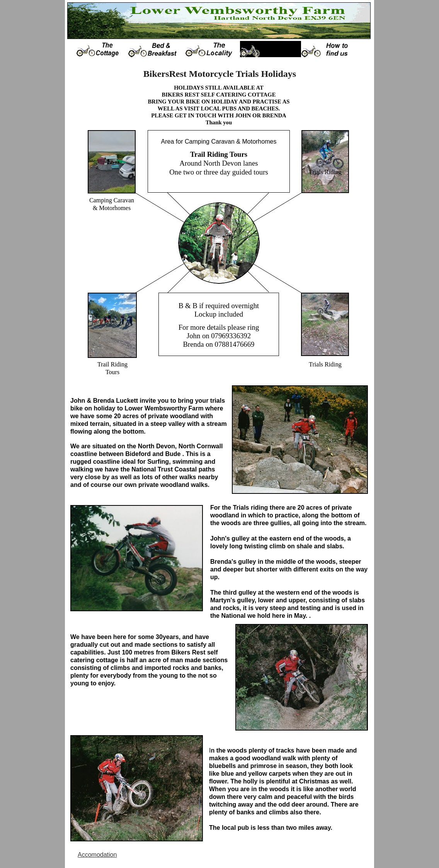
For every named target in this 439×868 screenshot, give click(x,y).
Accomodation (97, 855)
